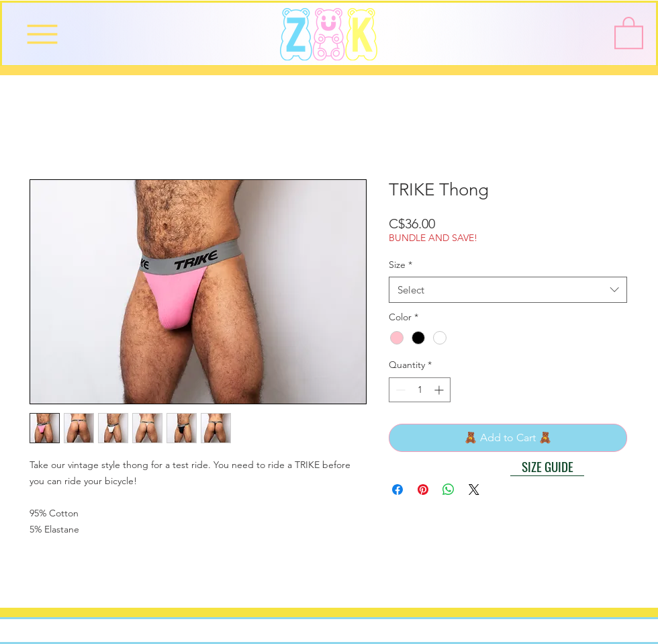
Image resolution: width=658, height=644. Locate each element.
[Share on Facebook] (397, 490)
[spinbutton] (420, 390)
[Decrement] (399, 390)
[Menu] (42, 34)
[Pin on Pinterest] (423, 490)
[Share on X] (474, 490)
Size (401, 265)
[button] (629, 32)
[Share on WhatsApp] (449, 490)
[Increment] (440, 390)
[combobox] (508, 290)
